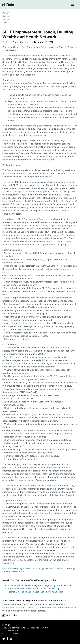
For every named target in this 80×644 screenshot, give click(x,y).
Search (5, 23)
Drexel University (22, 42)
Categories (7, 16)
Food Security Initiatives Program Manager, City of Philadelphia (39, 585)
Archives (6, 19)
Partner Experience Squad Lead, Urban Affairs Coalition (36, 592)
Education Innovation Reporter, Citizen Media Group (34, 589)
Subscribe (10, 615)
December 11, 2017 (44, 42)
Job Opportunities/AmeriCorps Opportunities (34, 580)
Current (6, 13)
